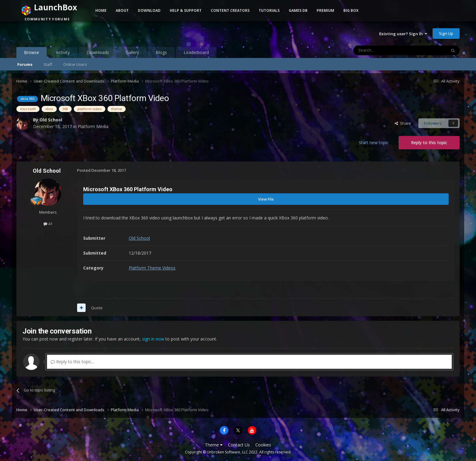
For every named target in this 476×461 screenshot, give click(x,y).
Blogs (161, 52)
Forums (25, 64)
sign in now (153, 339)
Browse (32, 54)
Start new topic (374, 142)
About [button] (122, 10)
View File (266, 199)
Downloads (98, 52)
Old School (51, 120)
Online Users (75, 64)
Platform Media (93, 126)
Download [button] (149, 10)
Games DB (298, 10)
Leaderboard (196, 52)
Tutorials (269, 10)
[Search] (385, 50)
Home (101, 10)
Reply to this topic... (72, 362)
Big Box (351, 10)
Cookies (263, 445)
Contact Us (239, 445)
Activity (63, 52)
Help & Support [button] (186, 10)
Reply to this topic (429, 142)
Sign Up (446, 33)
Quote (97, 308)
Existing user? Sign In (403, 34)
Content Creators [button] (230, 10)
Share (403, 123)
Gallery (132, 52)
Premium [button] (325, 10)
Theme (214, 445)
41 (48, 224)
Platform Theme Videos (152, 268)
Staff (48, 64)
